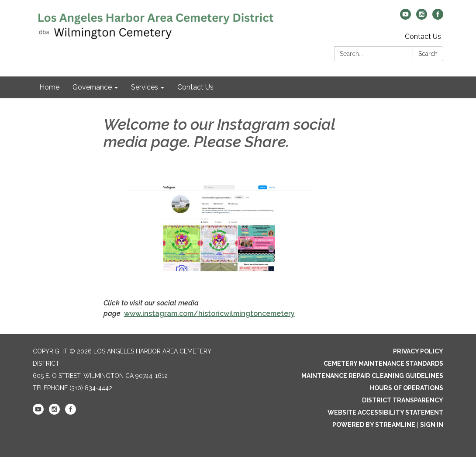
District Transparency (403, 400)
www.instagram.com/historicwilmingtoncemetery (209, 313)
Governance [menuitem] (92, 87)
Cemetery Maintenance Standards (383, 364)
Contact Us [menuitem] (195, 87)
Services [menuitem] (145, 87)
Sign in (432, 425)
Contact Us (423, 36)
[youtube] (405, 17)
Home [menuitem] (49, 87)
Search (428, 54)
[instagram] (422, 17)
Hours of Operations (407, 388)
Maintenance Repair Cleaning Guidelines (372, 376)
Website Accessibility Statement (385, 412)
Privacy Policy (418, 351)
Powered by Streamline (374, 425)
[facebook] (438, 17)
